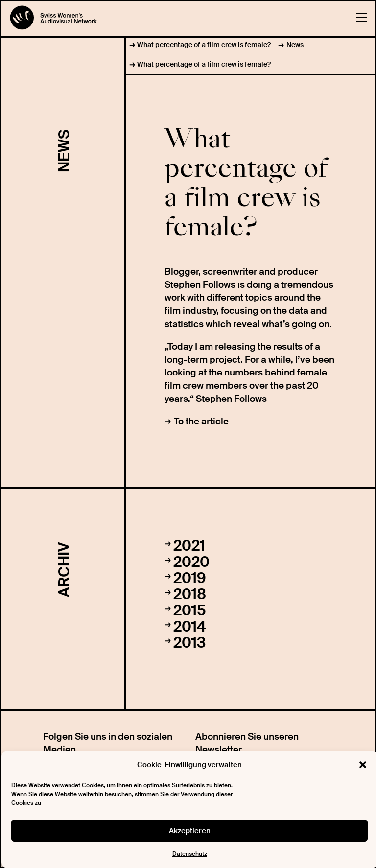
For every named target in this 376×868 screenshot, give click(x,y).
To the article (201, 421)
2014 (190, 626)
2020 (191, 562)
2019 (190, 578)
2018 (190, 594)
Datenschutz (190, 854)
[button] (363, 765)
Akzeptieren (190, 831)
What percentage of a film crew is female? (204, 45)
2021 (189, 546)
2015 (190, 610)
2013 (189, 643)
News (295, 45)
